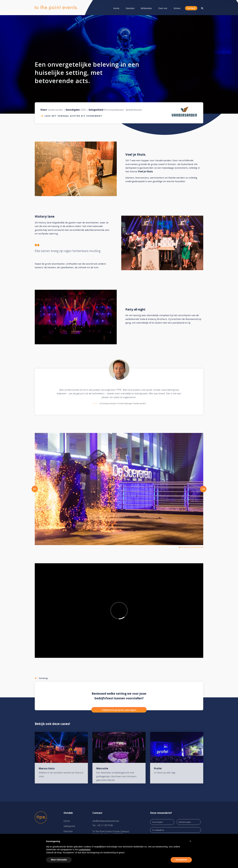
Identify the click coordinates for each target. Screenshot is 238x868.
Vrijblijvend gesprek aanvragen (119, 710)
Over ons (163, 8)
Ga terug (43, 678)
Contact (191, 8)
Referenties (146, 8)
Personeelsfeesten (114, 110)
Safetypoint (69, 826)
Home (116, 8)
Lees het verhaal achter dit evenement (74, 116)
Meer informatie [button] (59, 860)
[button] (39, 489)
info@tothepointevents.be (106, 821)
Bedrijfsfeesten (134, 110)
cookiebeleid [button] (84, 850)
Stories (177, 8)
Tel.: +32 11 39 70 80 (103, 825)
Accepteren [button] (181, 860)
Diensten (130, 8)
